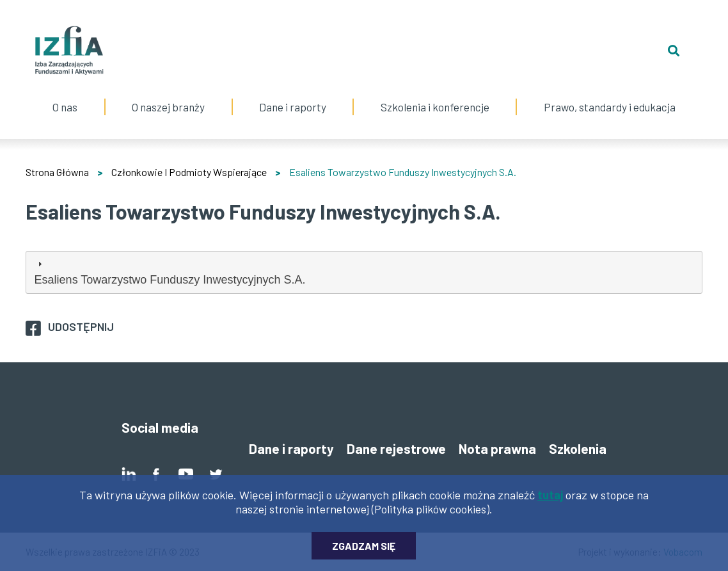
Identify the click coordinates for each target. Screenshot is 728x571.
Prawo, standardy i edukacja (609, 94)
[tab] (364, 272)
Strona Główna (57, 172)
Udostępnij (81, 326)
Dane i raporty (293, 107)
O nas (65, 94)
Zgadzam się (364, 550)
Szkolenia (578, 448)
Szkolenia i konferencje (435, 94)
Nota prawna (497, 448)
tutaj (550, 499)
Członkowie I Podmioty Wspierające (189, 172)
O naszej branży (169, 94)
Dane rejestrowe (396, 448)
